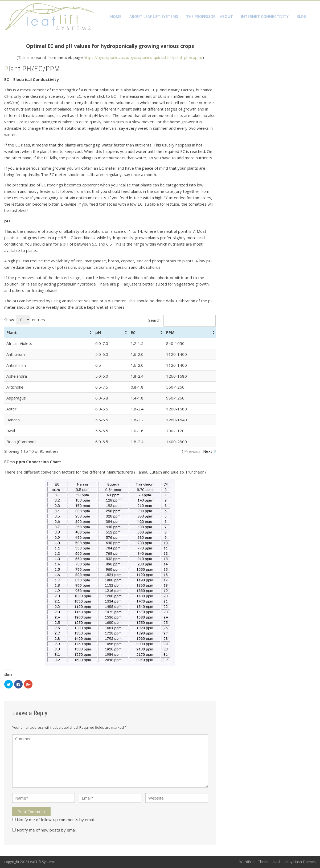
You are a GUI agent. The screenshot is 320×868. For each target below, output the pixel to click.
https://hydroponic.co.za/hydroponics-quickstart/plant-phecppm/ (143, 57)
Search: (182, 320)
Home (116, 16)
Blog (301, 16)
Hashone (280, 862)
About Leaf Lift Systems (154, 16)
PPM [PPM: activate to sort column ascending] (170, 332)
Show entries (25, 320)
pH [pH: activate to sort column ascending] (98, 332)
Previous (192, 451)
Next (208, 451)
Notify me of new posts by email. (47, 830)
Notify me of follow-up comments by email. (56, 820)
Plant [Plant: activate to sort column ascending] (12, 332)
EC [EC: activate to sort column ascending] (133, 332)
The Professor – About (210, 16)
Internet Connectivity (265, 16)
